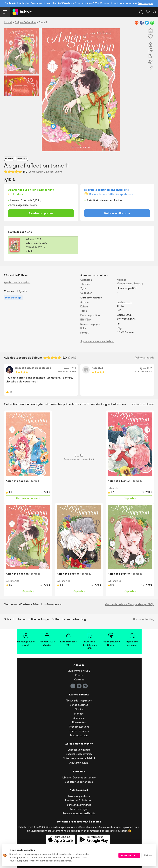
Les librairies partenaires (79, 782)
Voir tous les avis (145, 358)
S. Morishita (114, 488)
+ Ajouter (22, 291)
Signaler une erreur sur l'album (97, 341)
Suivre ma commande (79, 805)
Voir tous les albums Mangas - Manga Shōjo (130, 604)
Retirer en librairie (117, 213)
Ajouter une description (17, 282)
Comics (79, 709)
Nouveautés (79, 722)
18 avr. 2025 (70, 368)
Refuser (148, 855)
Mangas (121, 280)
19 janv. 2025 (145, 368)
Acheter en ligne (79, 809)
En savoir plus (145, 3)
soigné (34, 205)
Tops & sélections (79, 727)
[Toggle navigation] (5, 12)
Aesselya (97, 368)
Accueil (8, 22)
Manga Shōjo (124, 284)
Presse (79, 675)
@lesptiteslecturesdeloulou (33, 368)
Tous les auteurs (79, 735)
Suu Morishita (124, 302)
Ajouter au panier (41, 213)
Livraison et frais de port (79, 800)
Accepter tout (129, 855)
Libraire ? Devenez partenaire (79, 778)
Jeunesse (79, 718)
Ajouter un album (79, 763)
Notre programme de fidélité (79, 758)
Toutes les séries (79, 731)
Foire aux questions (79, 796)
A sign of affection (25, 22)
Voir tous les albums (143, 404)
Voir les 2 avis (36, 172)
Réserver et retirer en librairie (79, 813)
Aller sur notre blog (143, 619)
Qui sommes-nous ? (79, 671)
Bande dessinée (79, 705)
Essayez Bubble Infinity (79, 754)
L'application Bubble (79, 750)
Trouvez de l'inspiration (79, 701)
